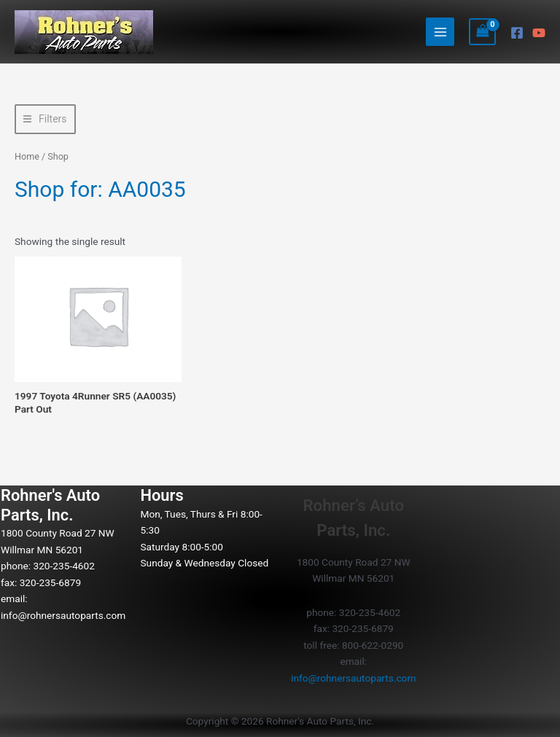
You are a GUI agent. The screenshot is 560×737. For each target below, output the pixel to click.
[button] (45, 119)
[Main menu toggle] (440, 32)
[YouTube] (539, 33)
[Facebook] (517, 33)
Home (27, 156)
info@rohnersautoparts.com (63, 615)
